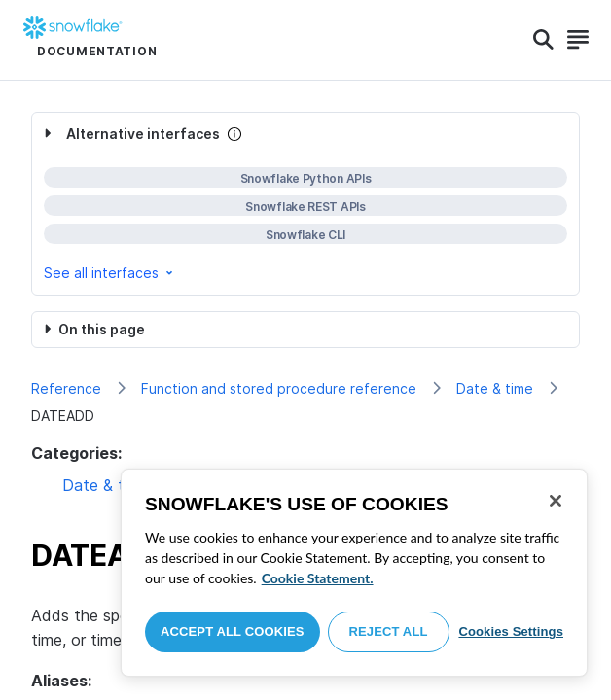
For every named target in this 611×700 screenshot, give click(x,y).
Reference (66, 388)
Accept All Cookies (233, 631)
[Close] (556, 501)
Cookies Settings (511, 631)
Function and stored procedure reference (279, 388)
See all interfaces (110, 273)
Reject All (389, 631)
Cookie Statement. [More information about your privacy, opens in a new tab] (318, 578)
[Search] (543, 40)
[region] (354, 573)
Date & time (495, 388)
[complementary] (305, 204)
